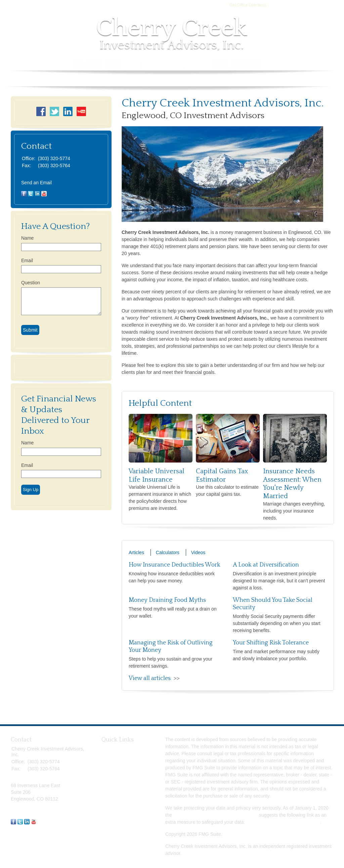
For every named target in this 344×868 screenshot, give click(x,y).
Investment (113, 756)
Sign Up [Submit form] (31, 490)
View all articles (150, 678)
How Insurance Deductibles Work (175, 565)
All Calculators (116, 815)
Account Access (268, 65)
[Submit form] (30, 330)
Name (27, 238)
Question (31, 283)
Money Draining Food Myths (167, 600)
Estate (108, 763)
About (51, 65)
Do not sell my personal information (283, 822)
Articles (136, 552)
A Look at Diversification (266, 565)
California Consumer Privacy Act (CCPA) (215, 815)
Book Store (312, 65)
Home (30, 65)
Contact (185, 65)
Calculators (168, 552)
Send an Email (36, 183)
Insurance (112, 770)
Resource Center (120, 65)
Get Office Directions (248, 5)
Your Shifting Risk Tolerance (271, 643)
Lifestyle (110, 793)
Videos (198, 552)
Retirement (113, 748)
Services (78, 65)
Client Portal (221, 65)
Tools (159, 65)
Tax (105, 778)
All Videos (112, 808)
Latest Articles (116, 800)
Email (27, 260)
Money (109, 785)
